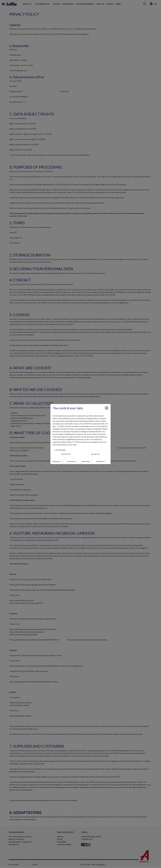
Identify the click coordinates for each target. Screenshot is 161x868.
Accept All (95, 454)
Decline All (66, 454)
